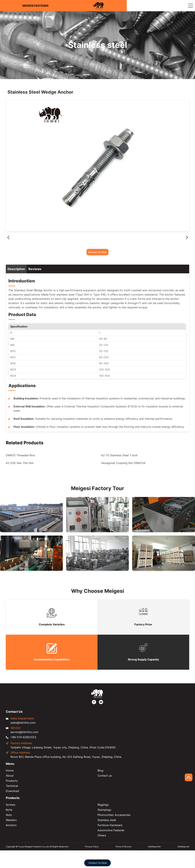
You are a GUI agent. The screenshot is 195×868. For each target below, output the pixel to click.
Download (12, 791)
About (10, 776)
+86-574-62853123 (23, 737)
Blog (100, 770)
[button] (187, 238)
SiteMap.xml (183, 847)
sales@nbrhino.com (23, 723)
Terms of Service (123, 847)
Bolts (9, 810)
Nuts (9, 815)
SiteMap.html (154, 847)
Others (102, 835)
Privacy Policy (92, 847)
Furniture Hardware (110, 825)
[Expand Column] (190, 6)
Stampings (104, 810)
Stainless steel (107, 820)
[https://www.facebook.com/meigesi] (94, 702)
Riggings (103, 805)
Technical (12, 786)
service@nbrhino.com (24, 732)
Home (10, 770)
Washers (11, 820)
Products (12, 781)
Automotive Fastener (111, 830)
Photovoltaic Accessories (114, 815)
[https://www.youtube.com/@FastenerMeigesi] (101, 702)
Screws (11, 805)
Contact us (105, 776)
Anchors (11, 825)
